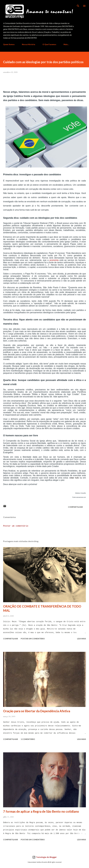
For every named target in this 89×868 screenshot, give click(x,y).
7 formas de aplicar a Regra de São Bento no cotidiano (41, 811)
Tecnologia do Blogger (44, 857)
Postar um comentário (16, 526)
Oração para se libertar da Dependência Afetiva (37, 711)
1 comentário (28, 739)
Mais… (66, 44)
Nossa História (29, 44)
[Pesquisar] (78, 5)
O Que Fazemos (49, 44)
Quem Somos (9, 44)
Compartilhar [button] (75, 507)
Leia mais (81, 639)
